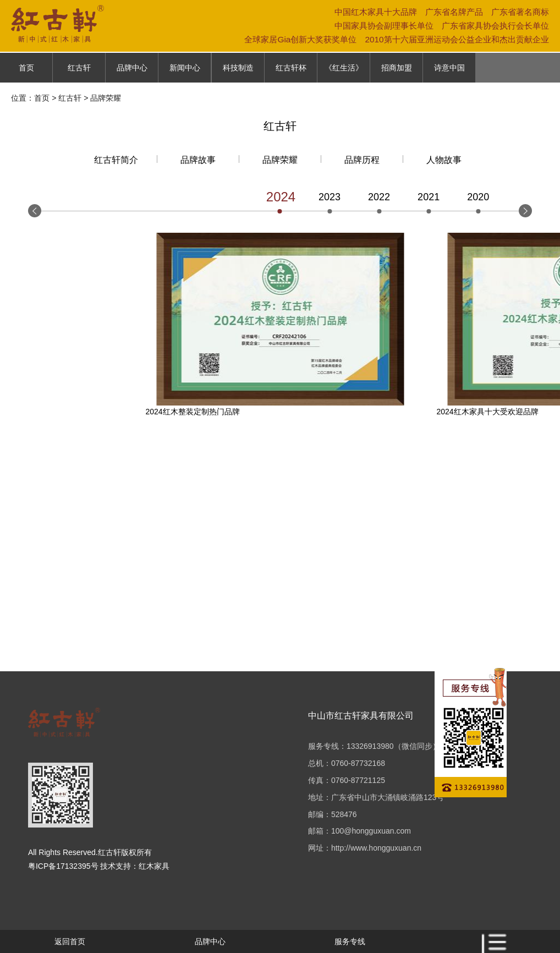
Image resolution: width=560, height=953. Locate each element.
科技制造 (238, 68)
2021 (429, 197)
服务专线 (350, 941)
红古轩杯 (291, 68)
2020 (478, 197)
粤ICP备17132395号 (63, 866)
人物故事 (444, 160)
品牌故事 (198, 160)
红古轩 (79, 68)
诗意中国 (449, 68)
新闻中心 (185, 68)
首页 (26, 68)
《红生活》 (344, 68)
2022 (379, 197)
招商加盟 (397, 68)
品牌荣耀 (280, 160)
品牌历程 (362, 160)
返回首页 (70, 941)
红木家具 (154, 866)
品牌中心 (132, 68)
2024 (280, 197)
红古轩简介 (116, 160)
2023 (330, 197)
